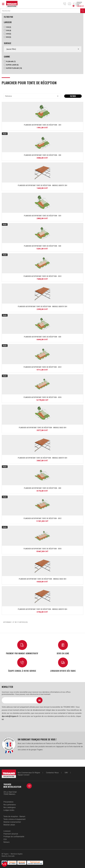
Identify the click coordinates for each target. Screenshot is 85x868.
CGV (5, 839)
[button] (5, 864)
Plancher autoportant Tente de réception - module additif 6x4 (42, 458)
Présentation (8, 802)
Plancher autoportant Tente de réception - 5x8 (42, 246)
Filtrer (73, 96)
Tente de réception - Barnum (14, 816)
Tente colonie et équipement (14, 819)
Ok (39, 700)
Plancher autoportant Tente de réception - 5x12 (42, 276)
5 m (9, 30)
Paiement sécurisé (11, 834)
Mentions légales (17, 854)
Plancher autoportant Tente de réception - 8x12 (42, 518)
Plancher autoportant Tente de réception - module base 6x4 (43, 427)
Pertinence (32, 96)
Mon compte (69, 4)
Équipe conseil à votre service (22, 671)
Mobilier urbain (9, 825)
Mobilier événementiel (12, 822)
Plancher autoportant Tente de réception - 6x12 (42, 367)
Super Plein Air (14, 68)
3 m (9, 27)
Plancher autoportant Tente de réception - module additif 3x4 (42, 185)
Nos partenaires (10, 805)
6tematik (11, 856)
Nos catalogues (10, 807)
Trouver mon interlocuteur (12, 786)
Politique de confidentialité (14, 837)
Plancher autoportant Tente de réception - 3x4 (43, 125)
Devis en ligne (63, 653)
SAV (66, 773)
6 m (9, 34)
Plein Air (11, 62)
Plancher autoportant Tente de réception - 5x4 (43, 216)
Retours (6, 842)
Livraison (7, 831)
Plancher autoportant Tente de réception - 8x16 (42, 549)
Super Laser (12, 65)
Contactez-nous (52, 773)
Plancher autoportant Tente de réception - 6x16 (42, 397)
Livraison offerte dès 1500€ (63, 671)
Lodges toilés (9, 810)
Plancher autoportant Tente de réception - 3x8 (42, 155)
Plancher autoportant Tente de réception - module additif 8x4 (42, 609)
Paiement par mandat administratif (22, 653)
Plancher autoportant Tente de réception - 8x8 (42, 488)
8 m (9, 37)
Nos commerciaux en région (29, 773)
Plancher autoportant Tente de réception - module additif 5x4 (42, 306)
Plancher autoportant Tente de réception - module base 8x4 (43, 579)
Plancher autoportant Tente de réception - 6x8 (42, 337)
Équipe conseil (24, 775)
